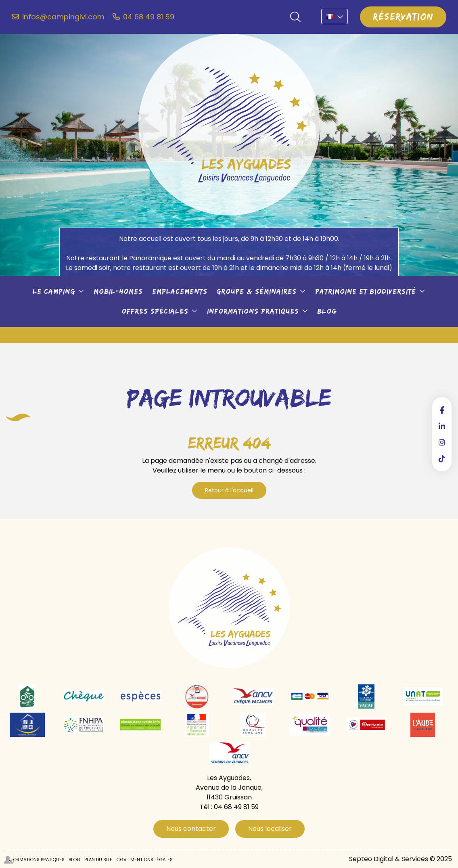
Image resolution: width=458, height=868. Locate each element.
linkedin (442, 426)
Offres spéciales (155, 311)
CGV (121, 860)
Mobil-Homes (118, 291)
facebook (442, 410)
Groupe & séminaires (256, 291)
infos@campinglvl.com (63, 17)
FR (335, 17)
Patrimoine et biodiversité (366, 291)
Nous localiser (270, 829)
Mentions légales (152, 860)
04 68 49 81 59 (149, 17)
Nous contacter (191, 829)
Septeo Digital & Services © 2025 (400, 859)
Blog (327, 311)
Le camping (54, 291)
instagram (442, 442)
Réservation (403, 17)
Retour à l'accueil (229, 490)
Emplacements (180, 291)
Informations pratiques (253, 311)
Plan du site (98, 860)
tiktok (442, 458)
